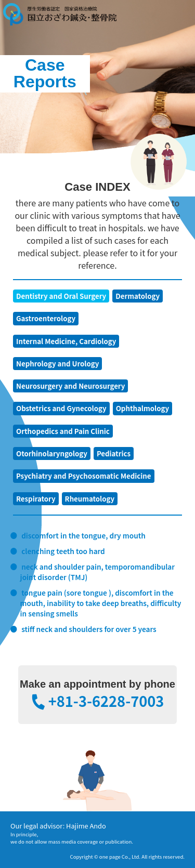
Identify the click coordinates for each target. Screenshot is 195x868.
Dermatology (138, 296)
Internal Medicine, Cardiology (66, 341)
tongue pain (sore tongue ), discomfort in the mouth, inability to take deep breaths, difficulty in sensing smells (101, 603)
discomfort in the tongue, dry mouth (83, 535)
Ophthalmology (143, 408)
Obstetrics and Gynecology (61, 408)
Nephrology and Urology (57, 364)
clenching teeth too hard (63, 551)
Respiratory (36, 499)
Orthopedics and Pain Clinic (63, 431)
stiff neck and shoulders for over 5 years (89, 629)
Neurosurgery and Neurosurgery (70, 386)
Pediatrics (114, 453)
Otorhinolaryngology (52, 453)
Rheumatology (90, 499)
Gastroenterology (46, 318)
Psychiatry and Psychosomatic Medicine (84, 476)
